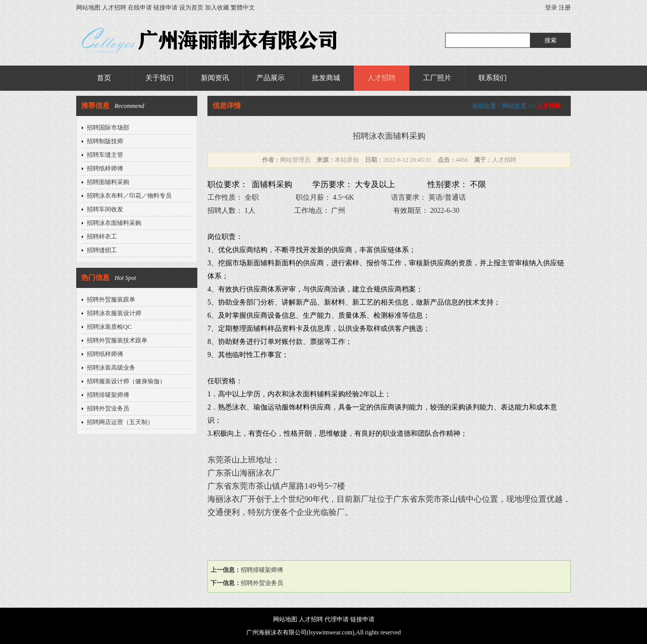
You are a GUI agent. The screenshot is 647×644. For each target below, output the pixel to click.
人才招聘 (114, 8)
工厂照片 (437, 78)
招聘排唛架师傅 (108, 395)
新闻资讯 (215, 78)
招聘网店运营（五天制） (120, 422)
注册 (565, 8)
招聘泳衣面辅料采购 (114, 223)
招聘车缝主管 (105, 155)
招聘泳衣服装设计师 (114, 313)
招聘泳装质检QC (109, 327)
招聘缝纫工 (102, 250)
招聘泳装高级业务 (111, 368)
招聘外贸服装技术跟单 (117, 340)
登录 (551, 8)
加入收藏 (217, 8)
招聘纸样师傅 (105, 168)
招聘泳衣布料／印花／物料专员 (129, 196)
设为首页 (191, 8)
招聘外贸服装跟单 (111, 300)
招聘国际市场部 (108, 128)
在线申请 (140, 8)
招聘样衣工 (102, 237)
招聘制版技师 (105, 141)
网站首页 (514, 106)
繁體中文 (243, 8)
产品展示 (271, 78)
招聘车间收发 (105, 209)
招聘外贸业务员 (108, 408)
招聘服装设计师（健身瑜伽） (126, 381)
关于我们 (159, 78)
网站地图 (88, 8)
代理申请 (337, 619)
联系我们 (493, 78)
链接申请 (166, 8)
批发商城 (326, 78)
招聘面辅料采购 (108, 182)
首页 (104, 78)
